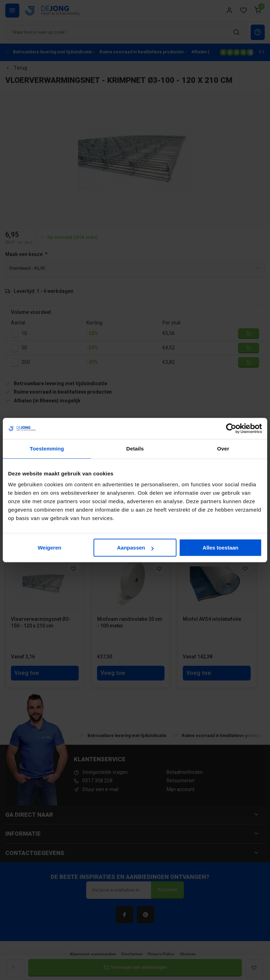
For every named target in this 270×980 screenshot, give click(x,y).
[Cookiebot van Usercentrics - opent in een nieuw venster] (231, 428)
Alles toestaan (220, 548)
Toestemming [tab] (47, 449)
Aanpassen (135, 548)
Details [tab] (135, 449)
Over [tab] (223, 449)
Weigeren (49, 548)
